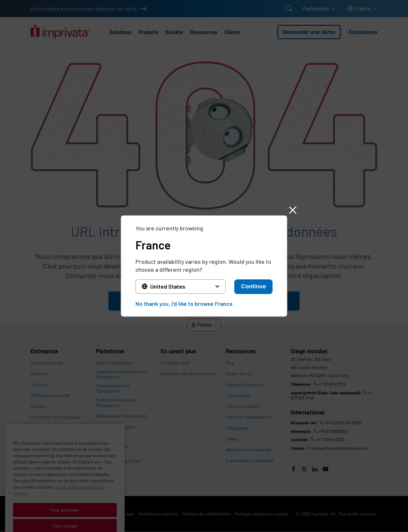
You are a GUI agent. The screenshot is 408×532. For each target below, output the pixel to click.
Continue (253, 286)
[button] (293, 210)
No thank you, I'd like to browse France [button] (184, 304)
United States (168, 286)
